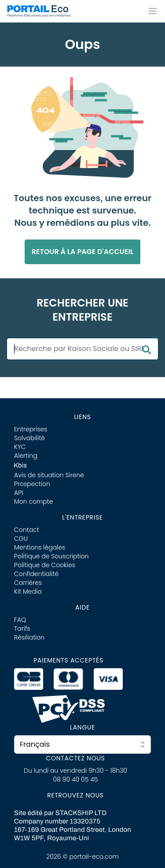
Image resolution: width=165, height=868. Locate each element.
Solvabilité (29, 438)
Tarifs (22, 629)
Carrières (28, 583)
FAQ (20, 620)
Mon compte (34, 501)
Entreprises (31, 429)
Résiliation (29, 637)
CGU (21, 539)
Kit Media (28, 591)
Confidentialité (36, 574)
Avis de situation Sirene (49, 475)
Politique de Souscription (51, 556)
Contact (27, 530)
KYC (20, 447)
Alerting (26, 456)
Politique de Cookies (45, 565)
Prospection (32, 484)
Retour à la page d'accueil (83, 252)
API (18, 493)
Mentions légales (40, 547)
